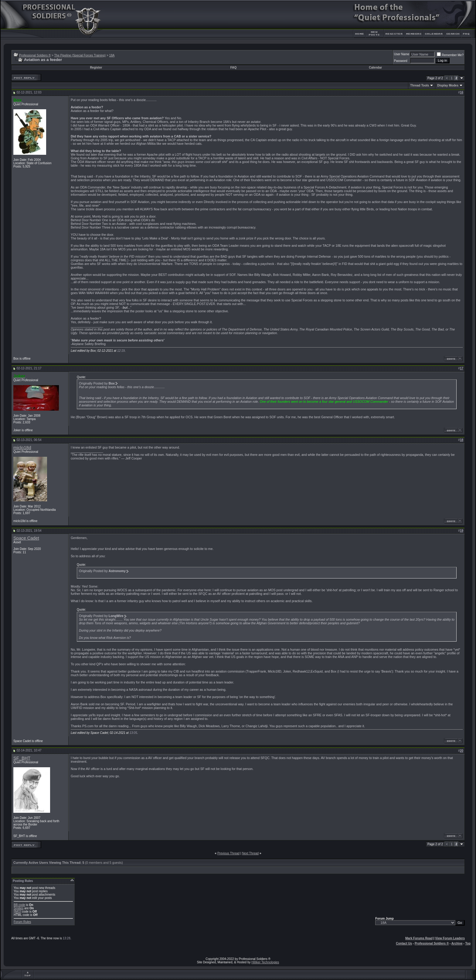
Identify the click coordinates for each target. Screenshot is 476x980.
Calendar (375, 68)
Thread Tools (420, 85)
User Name (402, 54)
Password (401, 61)
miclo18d (22, 448)
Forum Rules (22, 922)
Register (96, 68)
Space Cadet (26, 538)
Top (468, 943)
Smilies (19, 908)
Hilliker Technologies (265, 962)
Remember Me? (450, 55)
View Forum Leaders (450, 938)
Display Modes (448, 85)
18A (112, 55)
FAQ (234, 68)
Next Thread (250, 853)
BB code (19, 905)
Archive (457, 943)
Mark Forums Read (419, 938)
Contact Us (404, 943)
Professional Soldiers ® (35, 55)
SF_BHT (22, 758)
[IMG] (17, 912)
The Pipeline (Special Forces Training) (80, 55)
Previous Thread (228, 853)
